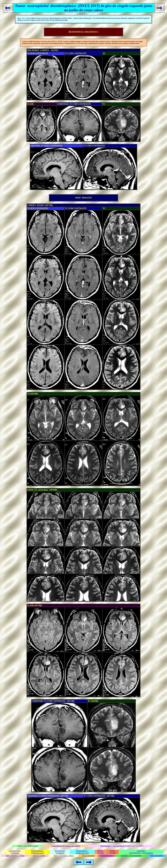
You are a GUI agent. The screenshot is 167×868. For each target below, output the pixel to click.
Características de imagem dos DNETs (66, 846)
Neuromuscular (107, 856)
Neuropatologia (15, 851)
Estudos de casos (38, 853)
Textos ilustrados (88, 856)
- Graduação (15, 853)
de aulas (101, 853)
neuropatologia (118, 846)
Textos (113, 851)
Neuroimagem (106, 846)
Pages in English (157, 856)
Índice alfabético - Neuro (15, 856)
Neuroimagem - (82, 851)
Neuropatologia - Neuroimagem (141, 853)
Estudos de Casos (82, 853)
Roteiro (101, 851)
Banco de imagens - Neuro (64, 856)
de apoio (113, 853)
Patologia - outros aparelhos (131, 856)
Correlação (141, 851)
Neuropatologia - (38, 851)
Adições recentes (39, 856)
